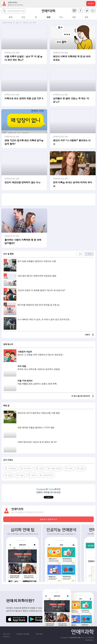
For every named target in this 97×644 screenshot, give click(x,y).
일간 (81, 254)
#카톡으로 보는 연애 (12, 53)
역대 (89, 254)
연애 (17, 23)
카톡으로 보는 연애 (29, 23)
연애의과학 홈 (7, 23)
